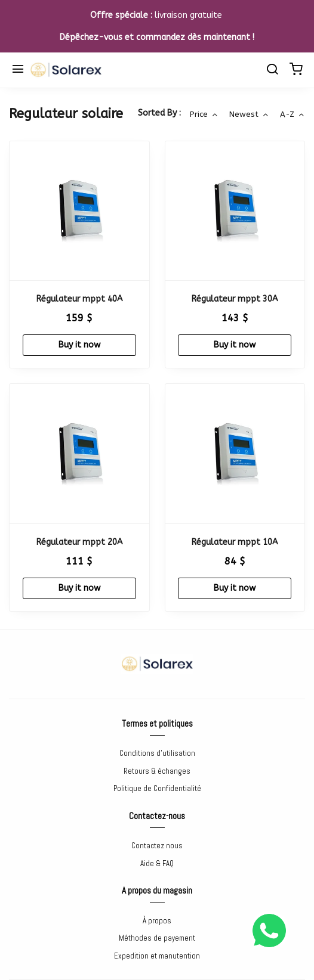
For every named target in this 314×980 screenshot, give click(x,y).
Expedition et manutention (157, 956)
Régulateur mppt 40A (79, 299)
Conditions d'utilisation (157, 753)
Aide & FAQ (157, 863)
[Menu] (18, 70)
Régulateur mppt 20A (79, 542)
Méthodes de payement (157, 938)
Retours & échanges (157, 771)
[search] (272, 70)
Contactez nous (157, 846)
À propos (157, 921)
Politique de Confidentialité (157, 788)
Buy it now (79, 345)
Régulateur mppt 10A (235, 542)
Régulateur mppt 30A (235, 299)
